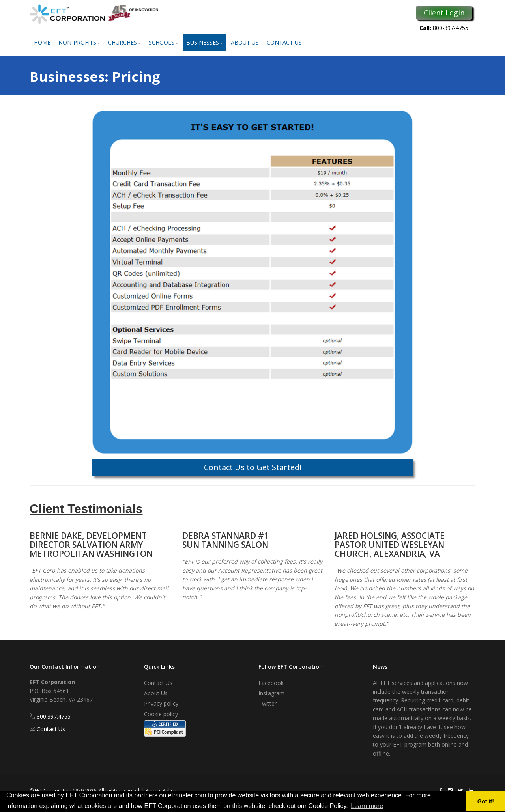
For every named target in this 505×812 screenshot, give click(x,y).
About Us (245, 42)
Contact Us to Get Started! (253, 467)
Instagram (271, 693)
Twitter (267, 703)
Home (42, 42)
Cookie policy (161, 714)
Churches (124, 42)
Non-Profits (79, 42)
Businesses (205, 42)
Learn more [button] (367, 806)
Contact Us (284, 42)
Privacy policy (161, 703)
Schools (164, 42)
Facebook (271, 683)
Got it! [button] (486, 801)
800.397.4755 (54, 716)
